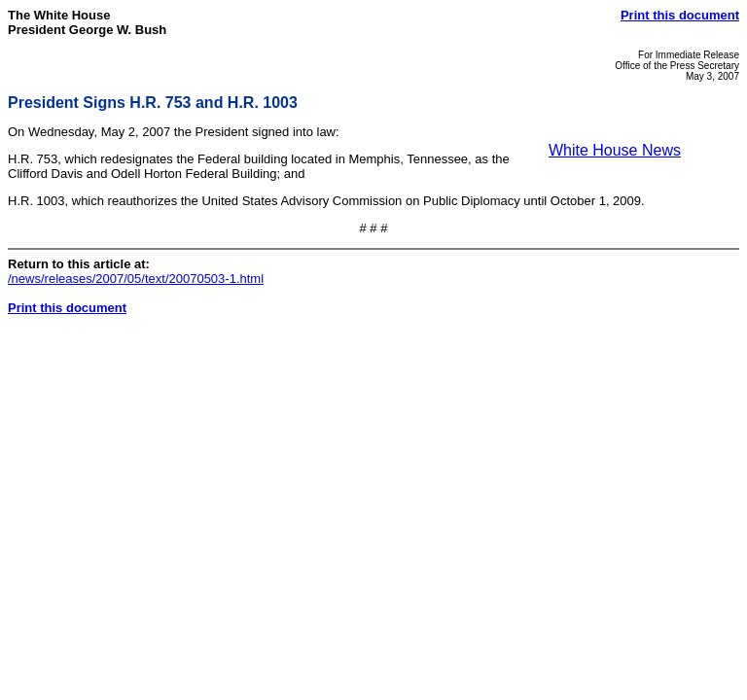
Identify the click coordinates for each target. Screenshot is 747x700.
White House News (615, 150)
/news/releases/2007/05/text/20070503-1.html (136, 279)
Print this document (680, 15)
